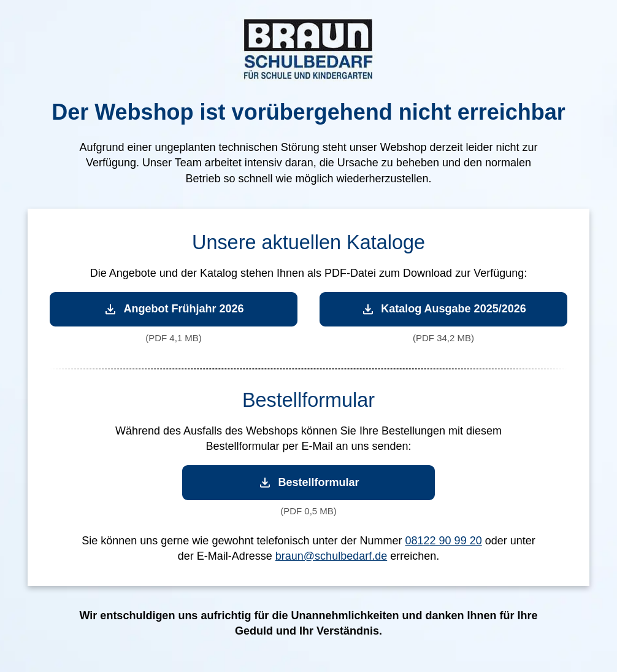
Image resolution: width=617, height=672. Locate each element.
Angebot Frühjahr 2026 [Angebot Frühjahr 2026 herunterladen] (173, 309)
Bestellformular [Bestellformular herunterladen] (308, 483)
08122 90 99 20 (444, 541)
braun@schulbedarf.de (331, 556)
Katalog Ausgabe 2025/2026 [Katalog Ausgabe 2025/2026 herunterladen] (443, 309)
